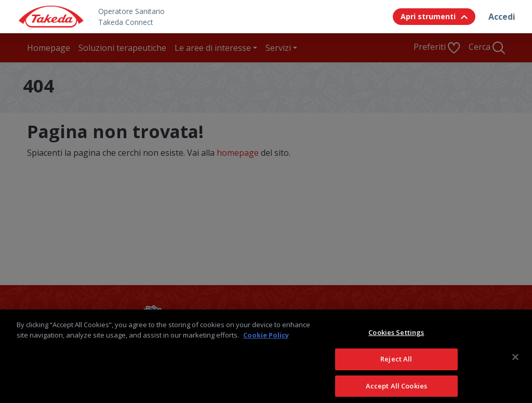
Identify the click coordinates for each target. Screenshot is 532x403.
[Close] (515, 367)
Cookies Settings (396, 342)
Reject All (396, 368)
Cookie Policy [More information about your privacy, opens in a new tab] (266, 344)
